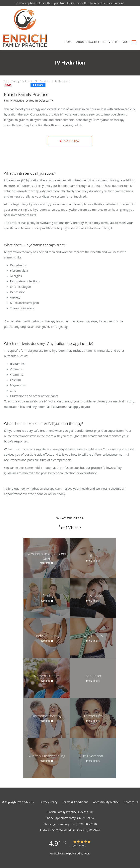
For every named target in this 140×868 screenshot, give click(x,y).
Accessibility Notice (106, 802)
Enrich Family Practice (17, 81)
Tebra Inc (29, 802)
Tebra (87, 853)
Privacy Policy (49, 802)
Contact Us (131, 802)
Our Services (42, 81)
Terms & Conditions (75, 802)
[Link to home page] (33, 28)
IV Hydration (62, 81)
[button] (134, 42)
